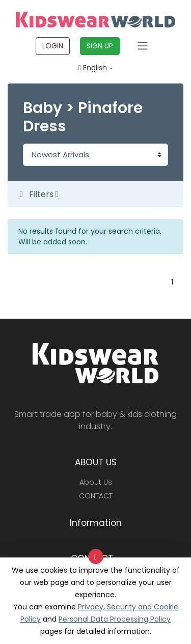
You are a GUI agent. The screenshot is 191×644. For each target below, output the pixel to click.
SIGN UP (100, 46)
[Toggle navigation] (143, 46)
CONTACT (96, 496)
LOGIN (53, 46)
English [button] (93, 68)
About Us (96, 482)
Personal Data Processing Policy (115, 619)
